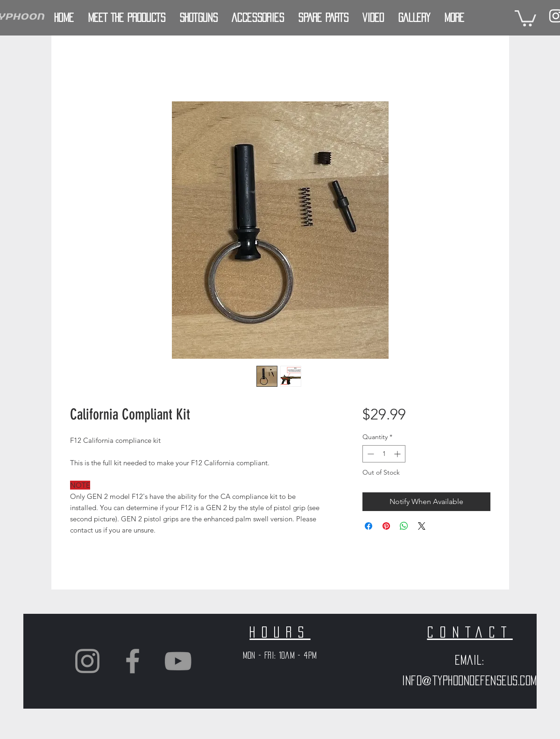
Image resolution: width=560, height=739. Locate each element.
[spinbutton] (384, 454)
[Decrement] (370, 454)
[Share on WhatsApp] (404, 526)
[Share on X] (422, 526)
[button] (525, 18)
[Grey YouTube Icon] (178, 661)
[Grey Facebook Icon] (133, 661)
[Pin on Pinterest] (386, 526)
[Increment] (398, 454)
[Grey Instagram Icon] (87, 661)
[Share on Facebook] (369, 526)
